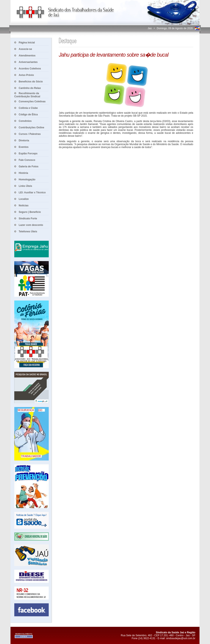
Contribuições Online (31, 127)
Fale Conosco (27, 160)
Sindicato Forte (28, 219)
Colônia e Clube (28, 108)
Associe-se (25, 49)
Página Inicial (27, 43)
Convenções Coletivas (32, 101)
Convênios (25, 121)
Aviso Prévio (26, 75)
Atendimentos (27, 56)
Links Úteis (25, 186)
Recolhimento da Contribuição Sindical (27, 95)
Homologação (27, 180)
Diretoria (24, 141)
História (23, 173)
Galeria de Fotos (29, 167)
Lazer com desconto (31, 225)
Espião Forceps (28, 154)
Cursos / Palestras (30, 134)
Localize (24, 199)
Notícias (24, 206)
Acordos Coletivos (30, 69)
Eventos (24, 147)
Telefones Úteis (28, 232)
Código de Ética (28, 114)
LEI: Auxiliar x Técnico (32, 193)
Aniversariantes (28, 62)
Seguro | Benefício (30, 212)
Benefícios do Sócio (31, 82)
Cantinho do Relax (30, 88)
